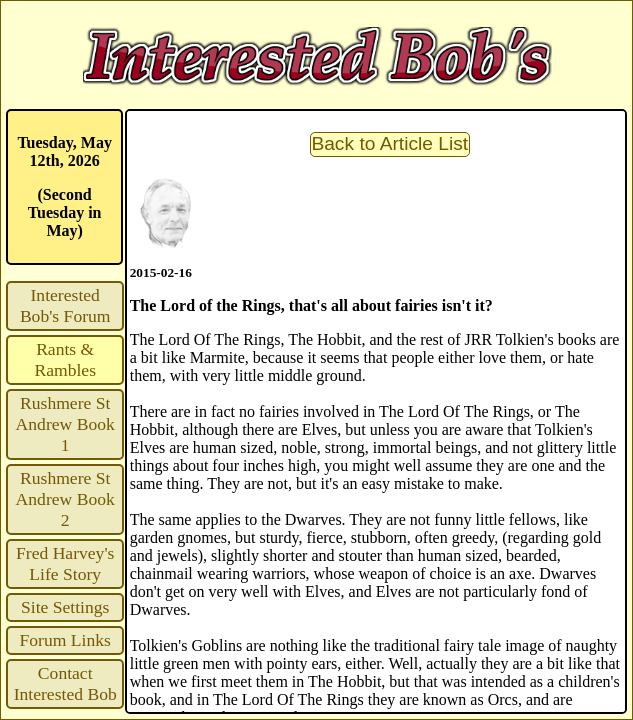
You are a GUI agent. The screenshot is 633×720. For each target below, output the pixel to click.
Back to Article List (389, 143)
